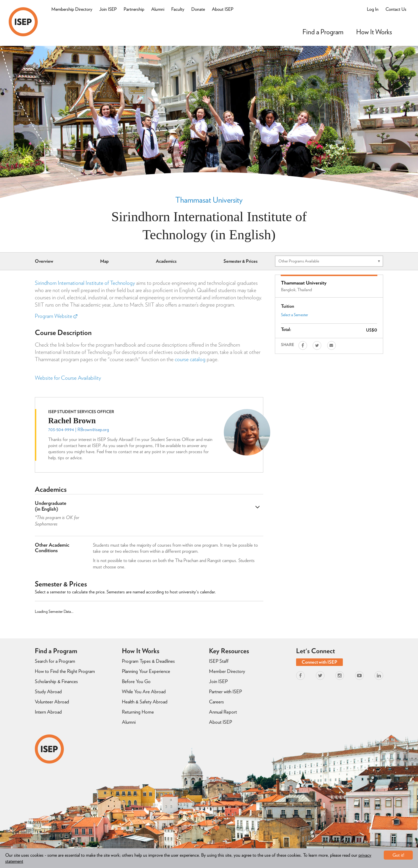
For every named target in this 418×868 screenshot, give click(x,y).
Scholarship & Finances (56, 681)
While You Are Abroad (144, 691)
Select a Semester (294, 315)
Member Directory (227, 671)
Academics (166, 261)
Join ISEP (108, 9)
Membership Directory (72, 9)
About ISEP (223, 9)
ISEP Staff (219, 661)
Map (105, 261)
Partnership (134, 9)
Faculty (178, 9)
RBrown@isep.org (93, 430)
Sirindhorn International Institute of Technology (85, 283)
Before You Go (136, 681)
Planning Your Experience (146, 671)
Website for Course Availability (68, 378)
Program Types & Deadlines (148, 661)
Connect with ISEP (319, 662)
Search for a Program (55, 661)
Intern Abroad (48, 712)
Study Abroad (48, 691)
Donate (198, 9)
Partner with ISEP (225, 691)
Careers (216, 702)
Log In (373, 9)
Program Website (56, 316)
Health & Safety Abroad (145, 702)
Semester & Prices (240, 261)
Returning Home (138, 712)
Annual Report (223, 712)
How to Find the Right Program (65, 671)
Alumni (158, 9)
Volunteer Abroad (52, 702)
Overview (44, 261)
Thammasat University (209, 200)
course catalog (190, 359)
